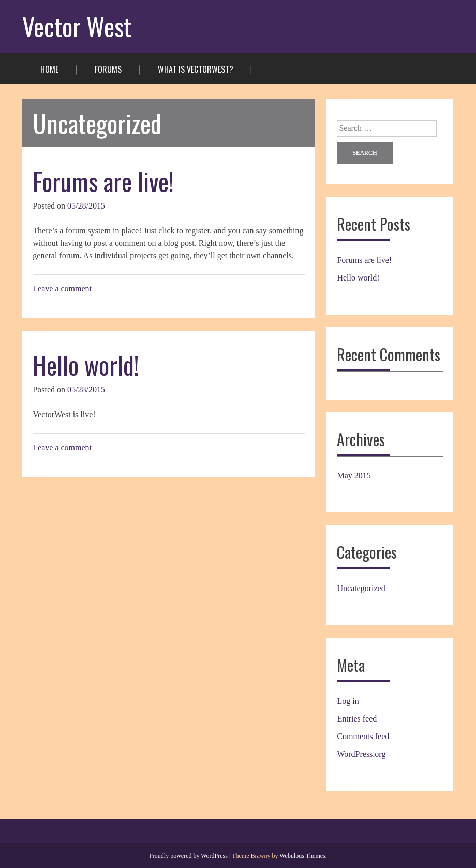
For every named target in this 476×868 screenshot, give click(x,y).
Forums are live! (103, 181)
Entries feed (357, 719)
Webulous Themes (302, 856)
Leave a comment (62, 289)
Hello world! (86, 365)
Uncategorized (361, 588)
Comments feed (363, 736)
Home (49, 69)
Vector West (77, 26)
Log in (348, 701)
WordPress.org (361, 754)
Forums (108, 69)
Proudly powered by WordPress (188, 856)
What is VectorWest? (196, 69)
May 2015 (354, 475)
